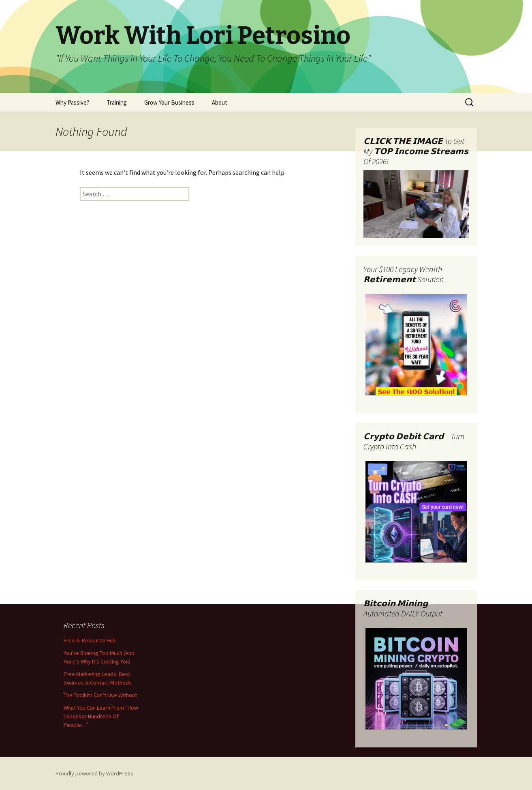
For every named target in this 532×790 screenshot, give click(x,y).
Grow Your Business (169, 102)
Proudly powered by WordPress (94, 773)
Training (117, 102)
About (220, 102)
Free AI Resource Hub (90, 640)
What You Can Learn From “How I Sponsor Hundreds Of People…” (101, 716)
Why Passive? (72, 102)
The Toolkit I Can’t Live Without (100, 695)
